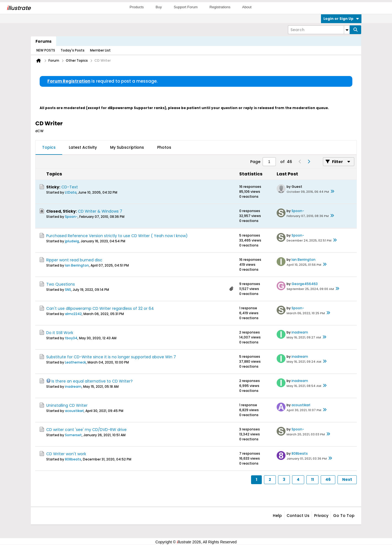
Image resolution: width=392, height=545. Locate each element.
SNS (68, 290)
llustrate (19, 8)
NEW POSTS (46, 50)
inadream (300, 332)
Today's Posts (73, 50)
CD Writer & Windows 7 (100, 211)
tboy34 (71, 338)
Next (347, 479)
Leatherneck (75, 362)
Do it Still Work (60, 333)
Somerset (73, 435)
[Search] (319, 30)
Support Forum (186, 7)
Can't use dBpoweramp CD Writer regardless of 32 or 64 (100, 308)
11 (312, 479)
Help (277, 516)
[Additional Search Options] (347, 30)
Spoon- (71, 217)
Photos (164, 147)
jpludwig (72, 241)
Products (137, 7)
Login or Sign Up (341, 19)
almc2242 (73, 314)
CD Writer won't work (66, 454)
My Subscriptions (127, 147)
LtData (71, 192)
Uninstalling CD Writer (67, 405)
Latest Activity (83, 147)
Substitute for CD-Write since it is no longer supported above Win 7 (111, 357)
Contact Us (298, 516)
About (247, 7)
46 (328, 479)
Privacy (321, 516)
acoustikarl (74, 411)
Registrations (220, 7)
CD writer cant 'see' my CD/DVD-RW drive (86, 430)
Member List (100, 50)
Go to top (344, 516)
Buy (159, 7)
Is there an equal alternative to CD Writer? (92, 381)
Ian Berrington (77, 265)
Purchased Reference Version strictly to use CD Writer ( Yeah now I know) (117, 236)
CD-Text (70, 187)
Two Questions (61, 284)
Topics (49, 147)
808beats (73, 459)
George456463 (305, 284)
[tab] (49, 148)
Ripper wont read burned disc (74, 260)
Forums (43, 41)
